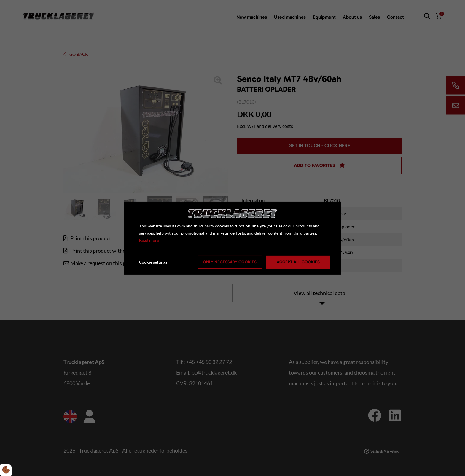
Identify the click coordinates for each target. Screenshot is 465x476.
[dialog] (232, 238)
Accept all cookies (298, 262)
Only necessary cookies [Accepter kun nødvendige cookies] (230, 262)
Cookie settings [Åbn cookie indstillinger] (153, 262)
